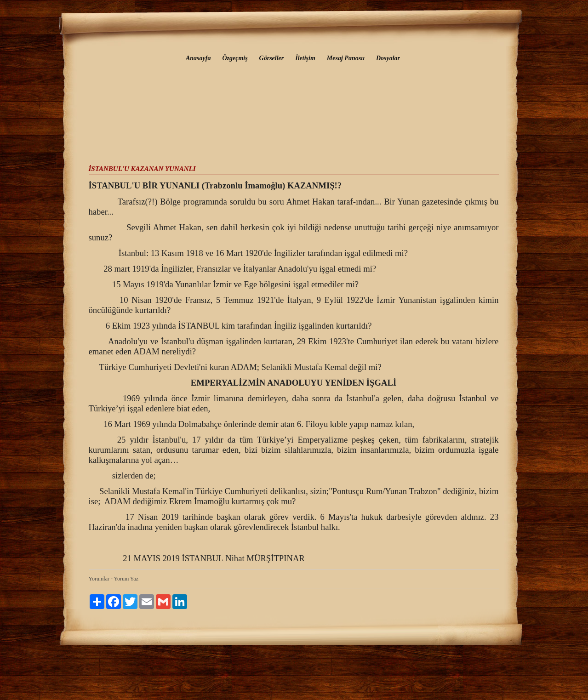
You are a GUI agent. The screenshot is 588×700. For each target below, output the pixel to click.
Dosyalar (388, 58)
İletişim (305, 58)
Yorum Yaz (126, 579)
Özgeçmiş (235, 58)
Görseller (272, 58)
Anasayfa (198, 58)
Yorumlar (99, 579)
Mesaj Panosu (346, 58)
